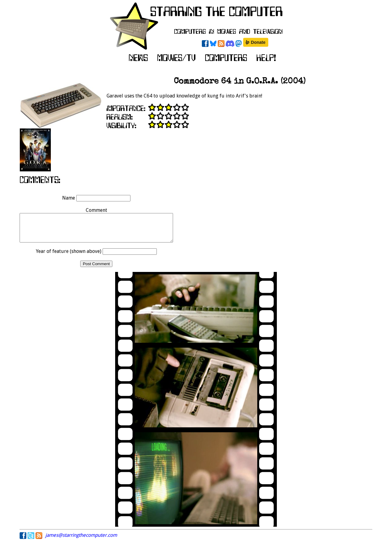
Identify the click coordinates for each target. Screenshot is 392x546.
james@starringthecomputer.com (81, 541)
